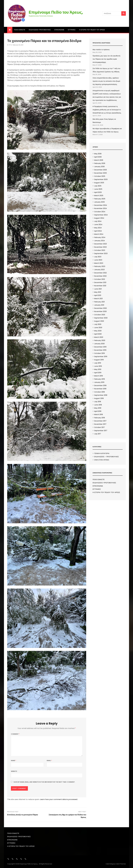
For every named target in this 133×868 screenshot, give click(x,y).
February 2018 (100, 418)
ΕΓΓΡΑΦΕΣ (72, 30)
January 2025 (99, 202)
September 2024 (101, 215)
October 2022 (100, 279)
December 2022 (100, 273)
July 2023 (98, 257)
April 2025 (98, 192)
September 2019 (101, 356)
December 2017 (100, 421)
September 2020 (101, 318)
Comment (15, 734)
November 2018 (100, 389)
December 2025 (101, 170)
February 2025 (100, 199)
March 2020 (99, 337)
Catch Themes (121, 864)
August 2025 (99, 183)
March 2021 (98, 299)
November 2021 (100, 286)
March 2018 (98, 414)
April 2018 (98, 411)
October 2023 (100, 250)
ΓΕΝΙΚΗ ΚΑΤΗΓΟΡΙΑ (102, 453)
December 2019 (100, 347)
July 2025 (98, 186)
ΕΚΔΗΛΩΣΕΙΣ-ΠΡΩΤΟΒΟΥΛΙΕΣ (40, 30)
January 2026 (99, 167)
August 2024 (99, 218)
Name (14, 761)
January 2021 (99, 305)
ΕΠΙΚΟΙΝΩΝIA (59, 30)
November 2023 (100, 247)
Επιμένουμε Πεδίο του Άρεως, (56, 12)
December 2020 (100, 308)
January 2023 (99, 270)
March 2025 (99, 195)
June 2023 (98, 260)
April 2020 (98, 334)
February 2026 (100, 163)
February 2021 (99, 302)
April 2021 (98, 295)
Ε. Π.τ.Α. (10, 45)
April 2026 (98, 157)
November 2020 (100, 311)
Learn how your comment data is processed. (59, 799)
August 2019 (99, 360)
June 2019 (98, 366)
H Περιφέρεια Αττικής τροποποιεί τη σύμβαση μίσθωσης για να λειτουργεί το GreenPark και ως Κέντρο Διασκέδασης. (107, 110)
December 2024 (101, 205)
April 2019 (98, 373)
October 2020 (100, 315)
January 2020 (99, 344)
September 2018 (101, 395)
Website (14, 771)
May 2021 (98, 292)
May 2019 (98, 369)
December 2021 (100, 282)
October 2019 (99, 353)
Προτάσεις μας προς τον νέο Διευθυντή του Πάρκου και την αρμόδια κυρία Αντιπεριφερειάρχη (106, 59)
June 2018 (98, 405)
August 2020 (99, 321)
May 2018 (98, 408)
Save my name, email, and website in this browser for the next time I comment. (44, 782)
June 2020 (98, 327)
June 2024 (98, 224)
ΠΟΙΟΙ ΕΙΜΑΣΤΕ (20, 30)
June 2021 (98, 289)
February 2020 (100, 340)
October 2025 (100, 176)
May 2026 (98, 154)
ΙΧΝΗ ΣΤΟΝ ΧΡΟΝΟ (102, 460)
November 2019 (100, 350)
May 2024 (98, 228)
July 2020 (98, 324)
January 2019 (99, 382)
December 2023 (100, 244)
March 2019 (98, 376)
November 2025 (100, 173)
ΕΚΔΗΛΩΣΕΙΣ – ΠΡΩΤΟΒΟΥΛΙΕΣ (106, 457)
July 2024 (98, 221)
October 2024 (100, 212)
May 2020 (98, 331)
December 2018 (100, 385)
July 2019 (98, 363)
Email (49, 761)
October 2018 (99, 392)
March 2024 (99, 234)
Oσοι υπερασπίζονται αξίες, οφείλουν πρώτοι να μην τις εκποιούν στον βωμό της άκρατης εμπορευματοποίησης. (106, 81)
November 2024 (100, 208)
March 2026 (99, 160)
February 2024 (100, 237)
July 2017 (98, 434)
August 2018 (99, 398)
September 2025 (101, 179)
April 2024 (98, 231)
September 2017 (101, 431)
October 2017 (99, 427)
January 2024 (99, 241)
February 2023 (100, 266)
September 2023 (101, 253)
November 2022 (100, 276)
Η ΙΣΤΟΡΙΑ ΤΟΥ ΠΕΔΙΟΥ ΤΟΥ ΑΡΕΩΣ (92, 30)
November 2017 (100, 424)
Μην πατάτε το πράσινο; (101, 50)
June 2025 (98, 189)
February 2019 (100, 379)
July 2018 (98, 402)
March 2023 (99, 263)
